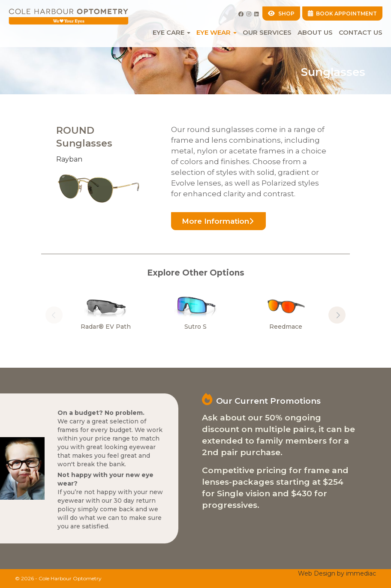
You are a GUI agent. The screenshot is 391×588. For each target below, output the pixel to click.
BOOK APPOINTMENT (343, 13)
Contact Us (361, 32)
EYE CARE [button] (171, 32)
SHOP (281, 13)
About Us (315, 32)
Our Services (267, 32)
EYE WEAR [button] (217, 32)
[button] (337, 315)
